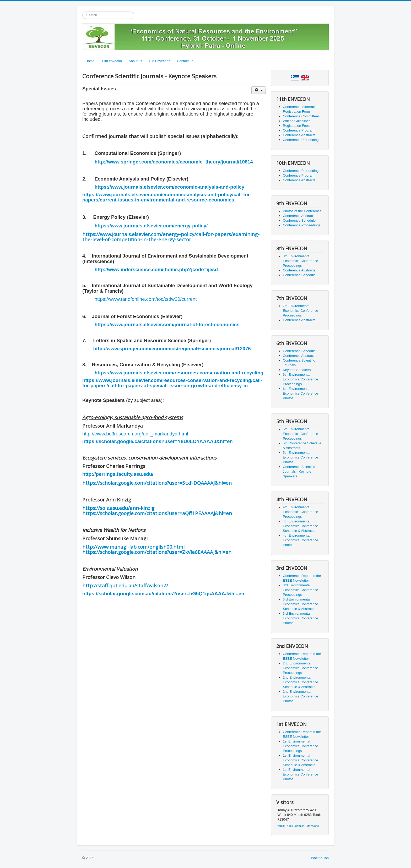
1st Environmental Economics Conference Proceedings (300, 746)
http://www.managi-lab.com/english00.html (133, 547)
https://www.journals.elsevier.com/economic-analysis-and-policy (170, 187)
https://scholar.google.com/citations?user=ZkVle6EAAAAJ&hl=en (157, 552)
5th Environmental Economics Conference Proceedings (300, 434)
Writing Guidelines (297, 121)
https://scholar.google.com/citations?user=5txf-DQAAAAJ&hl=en (157, 483)
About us (135, 61)
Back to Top (320, 858)
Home (90, 61)
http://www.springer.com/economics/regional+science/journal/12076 (172, 349)
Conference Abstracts (299, 135)
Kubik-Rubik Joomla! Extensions (298, 826)
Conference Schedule (299, 220)
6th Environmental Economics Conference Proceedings (300, 379)
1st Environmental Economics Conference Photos (300, 774)
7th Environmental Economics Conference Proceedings (300, 311)
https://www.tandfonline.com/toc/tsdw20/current (146, 299)
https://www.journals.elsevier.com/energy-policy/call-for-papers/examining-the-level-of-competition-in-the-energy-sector (171, 237)
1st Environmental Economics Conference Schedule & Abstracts (300, 760)
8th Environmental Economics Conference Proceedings (300, 261)
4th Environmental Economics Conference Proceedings (300, 512)
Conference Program (299, 130)
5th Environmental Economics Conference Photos (300, 457)
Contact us (185, 61)
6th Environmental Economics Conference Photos (300, 393)
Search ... (82, 12)
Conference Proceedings (302, 140)
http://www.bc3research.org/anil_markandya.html (135, 434)
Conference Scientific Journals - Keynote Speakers (299, 471)
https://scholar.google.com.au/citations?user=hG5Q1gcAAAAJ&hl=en (163, 594)
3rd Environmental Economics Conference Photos (300, 618)
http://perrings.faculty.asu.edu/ (118, 474)
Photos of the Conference (302, 211)
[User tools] (259, 90)
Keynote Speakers (297, 370)
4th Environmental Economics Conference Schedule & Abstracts (300, 526)
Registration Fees (296, 126)
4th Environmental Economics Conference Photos (300, 540)
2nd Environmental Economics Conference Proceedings (300, 668)
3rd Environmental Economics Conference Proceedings (300, 590)
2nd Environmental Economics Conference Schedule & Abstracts (300, 682)
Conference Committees (301, 116)
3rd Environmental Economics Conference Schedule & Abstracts (300, 604)
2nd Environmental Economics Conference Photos (300, 696)
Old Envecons (159, 61)
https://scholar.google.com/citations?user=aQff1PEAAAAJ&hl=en (157, 513)
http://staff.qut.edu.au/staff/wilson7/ (125, 585)
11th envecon (112, 61)
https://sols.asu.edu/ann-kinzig (118, 508)
